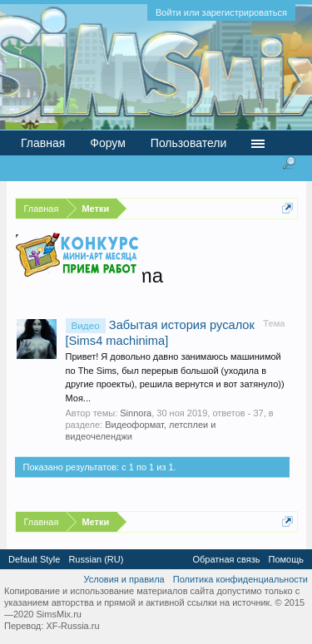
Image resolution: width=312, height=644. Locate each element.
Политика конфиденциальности (240, 579)
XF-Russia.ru (72, 626)
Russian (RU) (96, 559)
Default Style (34, 559)
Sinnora (136, 413)
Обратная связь (226, 559)
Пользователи (188, 143)
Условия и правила (124, 579)
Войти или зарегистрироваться (221, 12)
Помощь (287, 559)
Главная (43, 143)
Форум (108, 143)
